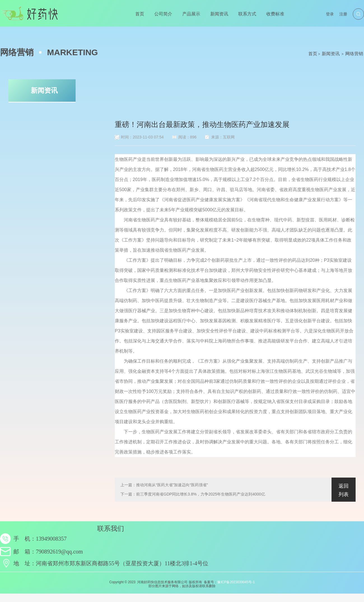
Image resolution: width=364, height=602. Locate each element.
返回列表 (344, 490)
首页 (140, 14)
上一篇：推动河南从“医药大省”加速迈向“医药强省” (164, 485)
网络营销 (354, 54)
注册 (343, 14)
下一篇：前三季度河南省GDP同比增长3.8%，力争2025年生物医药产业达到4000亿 (193, 494)
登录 (330, 14)
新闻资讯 (219, 14)
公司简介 (163, 14)
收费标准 (275, 14)
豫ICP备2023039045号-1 (236, 582)
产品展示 (191, 14)
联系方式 (247, 14)
